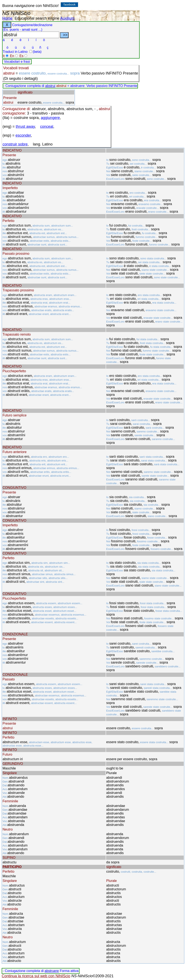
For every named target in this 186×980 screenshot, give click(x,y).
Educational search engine (37, 18)
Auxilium (67, 18)
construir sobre (15, 144)
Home (7, 18)
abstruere (52, 971)
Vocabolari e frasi (17, 62)
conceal (47, 127)
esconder (23, 135)
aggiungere (50, 118)
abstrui (50, 86)
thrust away (25, 127)
